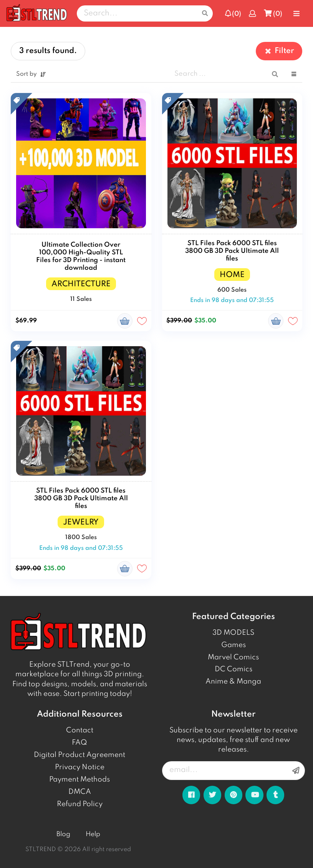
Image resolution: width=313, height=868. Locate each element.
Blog (63, 834)
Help (93, 834)
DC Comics (234, 669)
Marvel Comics (233, 657)
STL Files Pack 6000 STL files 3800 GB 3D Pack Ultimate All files (232, 251)
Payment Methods (79, 780)
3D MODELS (233, 633)
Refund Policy (80, 804)
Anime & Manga (233, 682)
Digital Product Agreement (79, 755)
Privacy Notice (80, 767)
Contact (80, 730)
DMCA (80, 792)
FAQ (79, 743)
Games (234, 645)
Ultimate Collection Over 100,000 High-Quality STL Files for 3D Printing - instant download (81, 256)
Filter (279, 51)
